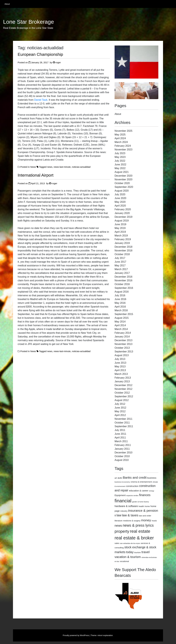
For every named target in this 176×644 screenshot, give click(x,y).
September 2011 (124, 426)
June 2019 (120, 224)
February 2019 (123, 239)
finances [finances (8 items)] (145, 495)
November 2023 (123, 150)
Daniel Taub (41, 100)
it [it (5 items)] (115, 515)
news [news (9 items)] (118, 526)
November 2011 (123, 419)
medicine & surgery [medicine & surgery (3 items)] (132, 521)
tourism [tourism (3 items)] (138, 552)
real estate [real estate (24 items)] (140, 531)
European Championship (40, 54)
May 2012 (120, 411)
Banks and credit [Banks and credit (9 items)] (135, 478)
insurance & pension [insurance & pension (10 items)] (143, 511)
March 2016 (121, 310)
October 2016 (122, 284)
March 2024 (121, 142)
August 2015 (122, 318)
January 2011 (122, 449)
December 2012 (123, 385)
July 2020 (120, 194)
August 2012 (122, 400)
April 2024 (120, 138)
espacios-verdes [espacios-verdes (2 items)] (132, 495)
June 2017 (120, 262)
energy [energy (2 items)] (152, 491)
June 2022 (120, 165)
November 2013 (123, 344)
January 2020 (122, 213)
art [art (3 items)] (116, 478)
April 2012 (120, 415)
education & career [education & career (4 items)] (139, 491)
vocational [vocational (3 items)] (124, 561)
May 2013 (120, 366)
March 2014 (121, 329)
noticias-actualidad (81, 167)
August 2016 (122, 292)
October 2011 (122, 423)
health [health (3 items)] (141, 506)
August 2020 (122, 191)
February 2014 (123, 333)
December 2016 (123, 277)
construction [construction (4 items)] (132, 486)
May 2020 (120, 202)
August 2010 (122, 460)
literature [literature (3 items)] (118, 521)
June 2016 (120, 299)
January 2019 (122, 243)
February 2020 (123, 209)
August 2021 (122, 172)
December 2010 (123, 453)
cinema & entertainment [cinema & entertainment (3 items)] (141, 482)
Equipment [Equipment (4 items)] (120, 495)
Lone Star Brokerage (29, 22)
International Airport (36, 175)
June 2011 (120, 434)
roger (58, 62)
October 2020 (122, 183)
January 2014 (122, 337)
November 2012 (123, 389)
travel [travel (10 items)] (146, 552)
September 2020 (124, 187)
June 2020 (120, 198)
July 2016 (120, 295)
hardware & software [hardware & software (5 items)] (126, 506)
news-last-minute (62, 167)
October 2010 (122, 456)
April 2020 (120, 206)
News (33, 167)
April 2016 (120, 307)
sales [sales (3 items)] (117, 543)
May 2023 (120, 157)
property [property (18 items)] (122, 531)
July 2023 (120, 153)
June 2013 (120, 363)
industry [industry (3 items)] (124, 511)
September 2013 (124, 352)
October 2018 (122, 254)
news (50, 167)
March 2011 (121, 441)
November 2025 (123, 131)
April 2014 (120, 325)
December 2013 (123, 340)
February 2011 (123, 445)
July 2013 (120, 359)
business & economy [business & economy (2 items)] (122, 482)
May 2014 (120, 322)
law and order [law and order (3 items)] (145, 516)
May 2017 (120, 266)
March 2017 (121, 269)
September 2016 (124, 288)
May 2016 (120, 303)
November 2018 (123, 251)
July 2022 (120, 161)
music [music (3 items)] (154, 521)
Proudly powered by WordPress (76, 635)
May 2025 (120, 135)
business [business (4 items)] (152, 478)
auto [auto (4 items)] (120, 478)
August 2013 (122, 355)
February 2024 (123, 146)
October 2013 (122, 348)
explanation (108, 635)
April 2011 (120, 438)
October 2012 (122, 393)
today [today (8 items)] (130, 552)
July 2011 (120, 430)
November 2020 (123, 179)
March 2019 (121, 236)
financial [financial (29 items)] (123, 501)
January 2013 (122, 381)
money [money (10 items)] (146, 520)
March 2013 (121, 374)
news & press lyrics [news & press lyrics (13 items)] (138, 525)
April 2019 (120, 232)
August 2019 (122, 221)
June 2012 (120, 408)
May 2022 (120, 168)
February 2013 (123, 378)
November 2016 (123, 280)
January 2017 (122, 273)
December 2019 (123, 217)
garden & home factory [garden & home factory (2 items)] (141, 502)
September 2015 (124, 314)
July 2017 (120, 258)
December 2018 (123, 247)
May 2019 (120, 228)
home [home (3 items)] (147, 506)
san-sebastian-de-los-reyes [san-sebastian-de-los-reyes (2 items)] (130, 543)
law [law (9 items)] (119, 515)
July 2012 (120, 404)
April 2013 (120, 370)
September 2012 (124, 396)
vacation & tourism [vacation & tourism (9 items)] (128, 557)
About (7, 4)
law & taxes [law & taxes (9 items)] (130, 515)
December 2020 (123, 176)
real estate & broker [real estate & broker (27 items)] (134, 538)
